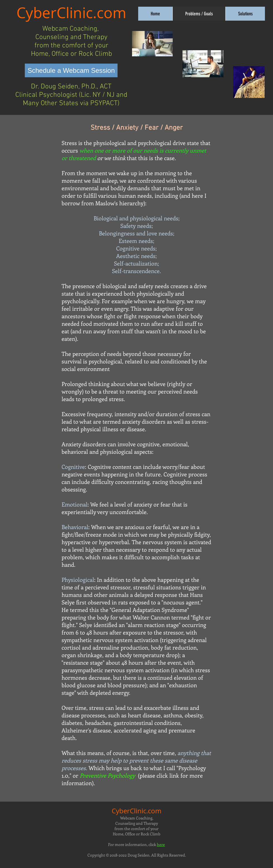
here (161, 844)
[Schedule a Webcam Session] (71, 70)
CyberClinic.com (71, 12)
